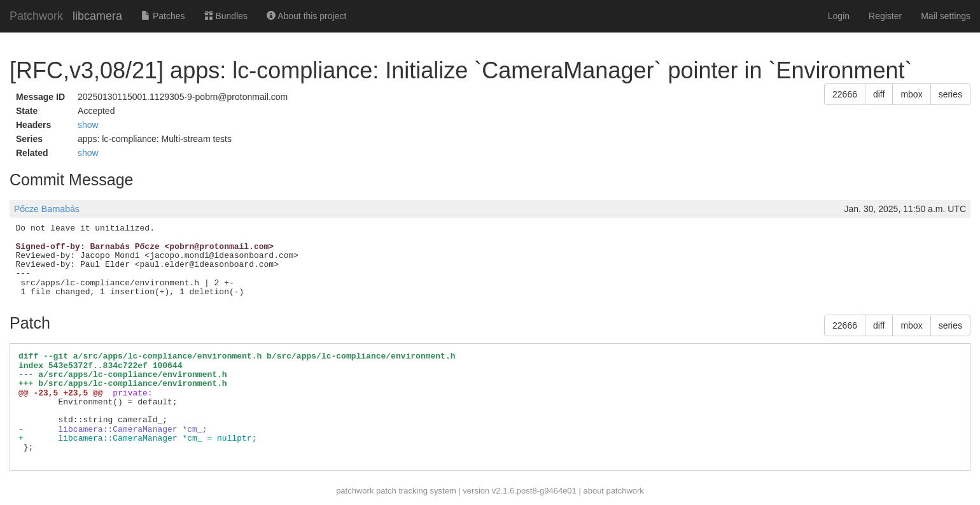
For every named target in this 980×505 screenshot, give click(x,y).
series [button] (950, 94)
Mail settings (946, 16)
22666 (845, 94)
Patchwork (36, 16)
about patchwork (613, 491)
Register (885, 16)
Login (839, 16)
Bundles (226, 16)
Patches (163, 16)
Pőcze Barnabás (47, 209)
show (88, 125)
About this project (306, 16)
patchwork (355, 491)
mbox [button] (911, 94)
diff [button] (879, 94)
